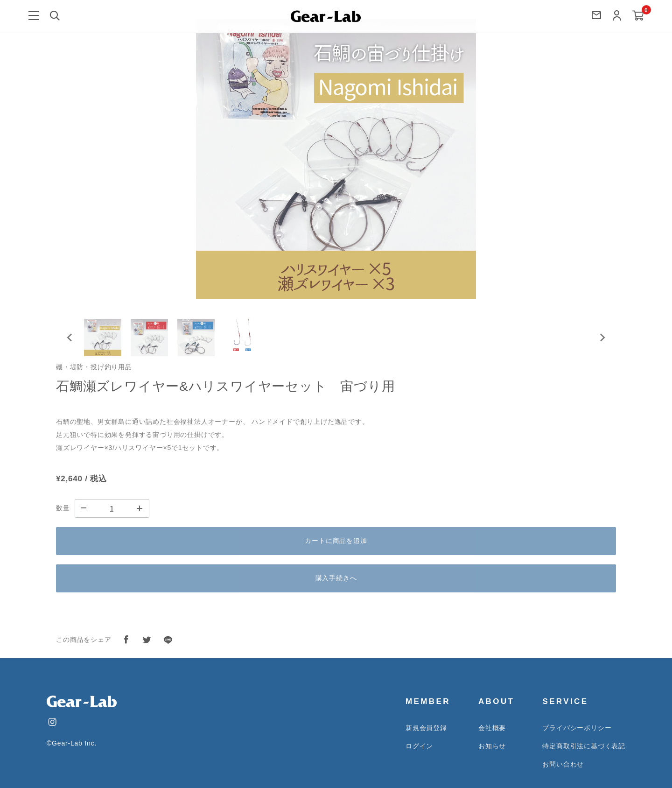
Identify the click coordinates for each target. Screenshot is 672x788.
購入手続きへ (336, 578)
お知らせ (492, 746)
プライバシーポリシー (577, 728)
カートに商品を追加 (336, 541)
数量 (63, 508)
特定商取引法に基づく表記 (584, 746)
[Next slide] (602, 338)
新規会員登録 (426, 728)
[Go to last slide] (70, 338)
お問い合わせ (563, 764)
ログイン (419, 746)
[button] (103, 338)
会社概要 (492, 728)
